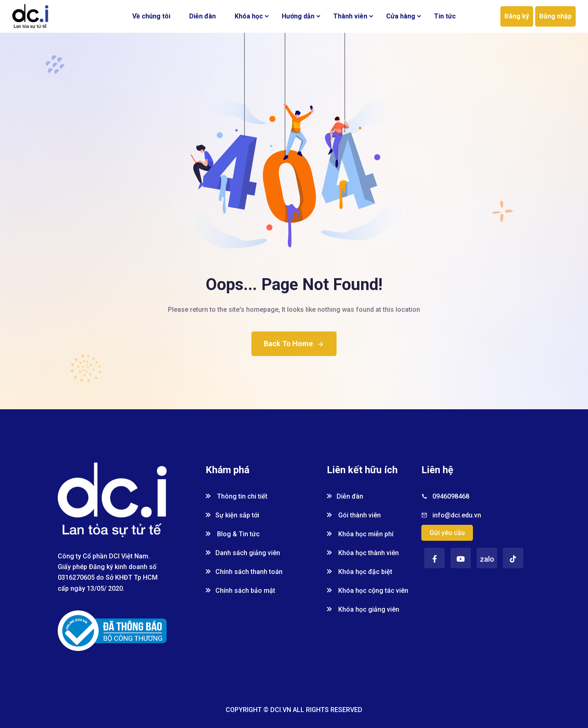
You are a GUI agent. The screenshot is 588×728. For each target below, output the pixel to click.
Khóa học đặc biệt (360, 572)
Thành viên (350, 16)
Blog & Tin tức (233, 534)
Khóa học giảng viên (363, 609)
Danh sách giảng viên (243, 553)
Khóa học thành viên (363, 553)
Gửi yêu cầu (447, 533)
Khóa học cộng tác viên (367, 591)
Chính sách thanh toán (244, 572)
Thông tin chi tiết (236, 496)
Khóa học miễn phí (360, 534)
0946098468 (451, 496)
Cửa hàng (401, 16)
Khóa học (249, 16)
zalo (487, 559)
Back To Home (294, 344)
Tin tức (445, 16)
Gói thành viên (354, 515)
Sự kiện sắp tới (232, 515)
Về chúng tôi (151, 16)
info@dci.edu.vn (457, 515)
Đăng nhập (555, 16)
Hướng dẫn (298, 16)
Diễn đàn (202, 16)
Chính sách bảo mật (240, 591)
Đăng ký (517, 16)
